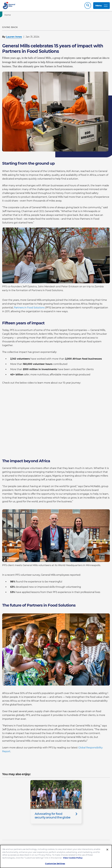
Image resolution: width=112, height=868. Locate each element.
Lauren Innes (14, 37)
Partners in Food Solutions (29, 308)
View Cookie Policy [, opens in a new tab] (73, 858)
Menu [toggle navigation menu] (101, 5)
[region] (56, 856)
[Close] (107, 850)
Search (88, 5)
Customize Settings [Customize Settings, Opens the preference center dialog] (55, 863)
